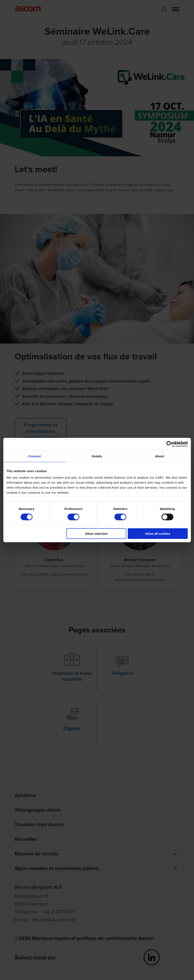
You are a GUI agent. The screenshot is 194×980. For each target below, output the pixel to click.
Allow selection (96, 534)
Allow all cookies (158, 534)
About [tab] (160, 456)
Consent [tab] (34, 456)
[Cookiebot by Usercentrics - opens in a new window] (170, 444)
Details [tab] (97, 456)
